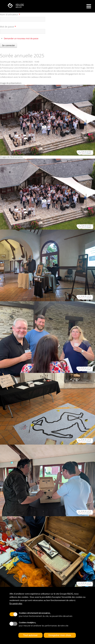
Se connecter (8, 45)
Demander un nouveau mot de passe (21, 38)
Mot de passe (8, 27)
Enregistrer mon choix (60, 635)
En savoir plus (16, 604)
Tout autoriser (30, 635)
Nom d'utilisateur (10, 14)
